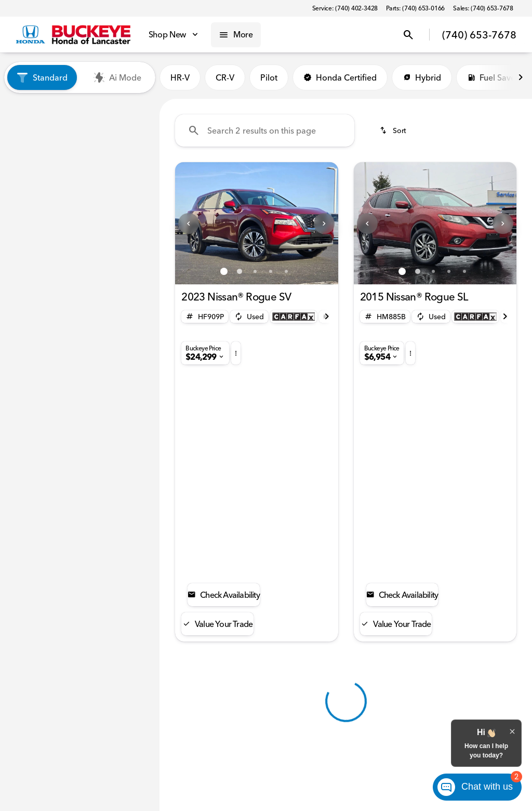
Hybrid (422, 77)
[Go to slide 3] (255, 271)
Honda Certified (340, 77)
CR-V (225, 77)
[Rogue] (64, 164)
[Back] (127, 143)
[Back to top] (217, 587)
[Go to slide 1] (224, 271)
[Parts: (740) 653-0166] (415, 8)
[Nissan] (26, 164)
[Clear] (118, 354)
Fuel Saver (493, 77)
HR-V (180, 77)
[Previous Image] (189, 224)
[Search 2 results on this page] (265, 130)
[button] (187, 223)
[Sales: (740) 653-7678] (483, 8)
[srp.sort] (394, 130)
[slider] (23, 230)
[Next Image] (521, 77)
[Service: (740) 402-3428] (345, 8)
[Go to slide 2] (240, 271)
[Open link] (294, 317)
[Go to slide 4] (271, 271)
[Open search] (408, 35)
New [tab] (43, 113)
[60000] (124, 283)
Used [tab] (116, 113)
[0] (33, 283)
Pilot (269, 77)
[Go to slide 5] (286, 271)
